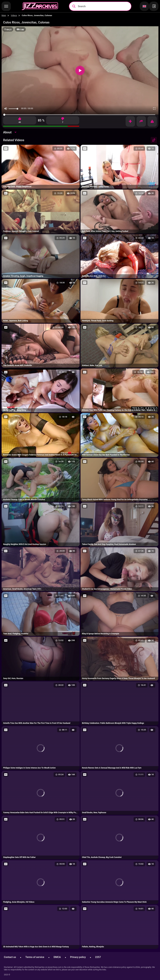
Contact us (10, 957)
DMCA (57, 957)
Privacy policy (78, 957)
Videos (14, 15)
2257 (98, 957)
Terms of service (35, 957)
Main (4, 15)
